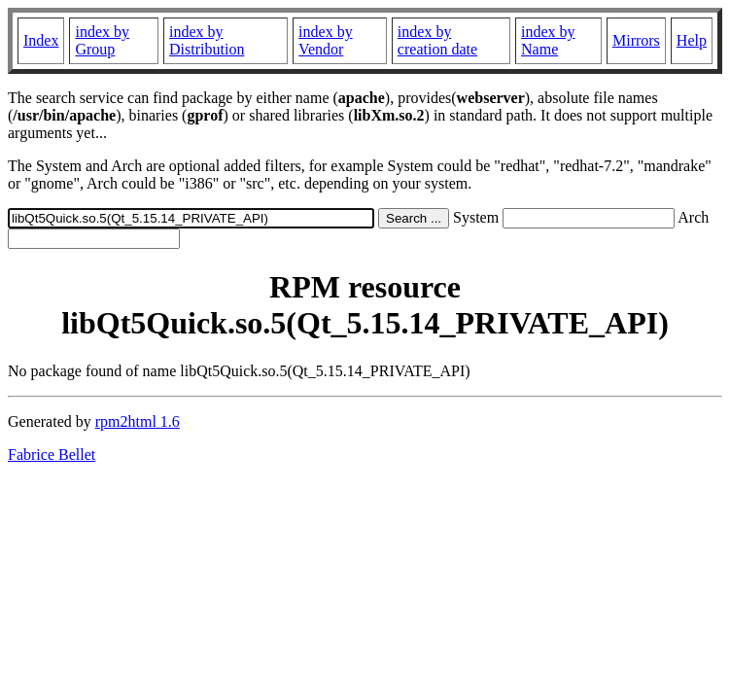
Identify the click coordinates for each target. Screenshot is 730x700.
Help (692, 40)
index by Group (102, 40)
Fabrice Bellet (52, 455)
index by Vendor (326, 40)
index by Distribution (207, 40)
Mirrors (636, 40)
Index (41, 40)
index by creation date (437, 40)
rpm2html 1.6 (138, 421)
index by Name (548, 40)
